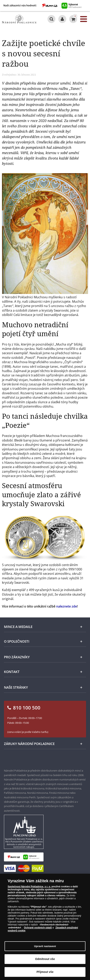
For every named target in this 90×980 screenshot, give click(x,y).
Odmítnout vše (45, 959)
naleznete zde (67, 606)
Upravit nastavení (45, 946)
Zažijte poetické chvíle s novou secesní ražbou (44, 53)
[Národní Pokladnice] (19, 19)
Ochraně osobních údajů (38, 928)
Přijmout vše (45, 972)
